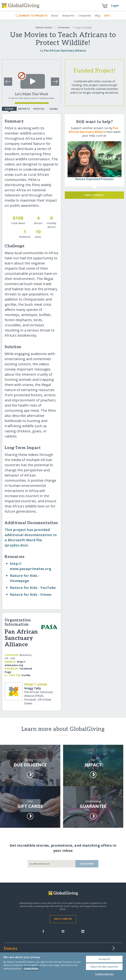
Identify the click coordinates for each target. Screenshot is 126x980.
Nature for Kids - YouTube (33, 588)
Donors (10, 949)
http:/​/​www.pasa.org (15, 663)
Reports (24, 109)
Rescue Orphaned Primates (95, 179)
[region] (63, 966)
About (55, 16)
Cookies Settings (104, 974)
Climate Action (44, 27)
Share (54, 109)
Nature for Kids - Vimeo (31, 594)
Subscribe (87, 864)
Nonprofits (68, 16)
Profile (26, 675)
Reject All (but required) (104, 967)
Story (9, 109)
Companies (85, 16)
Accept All (104, 959)
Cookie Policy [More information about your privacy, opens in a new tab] (31, 968)
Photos (39, 109)
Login (115, 5)
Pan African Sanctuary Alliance (65, 51)
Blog (98, 16)
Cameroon (64, 27)
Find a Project (94, 195)
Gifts (107, 16)
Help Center (63, 919)
